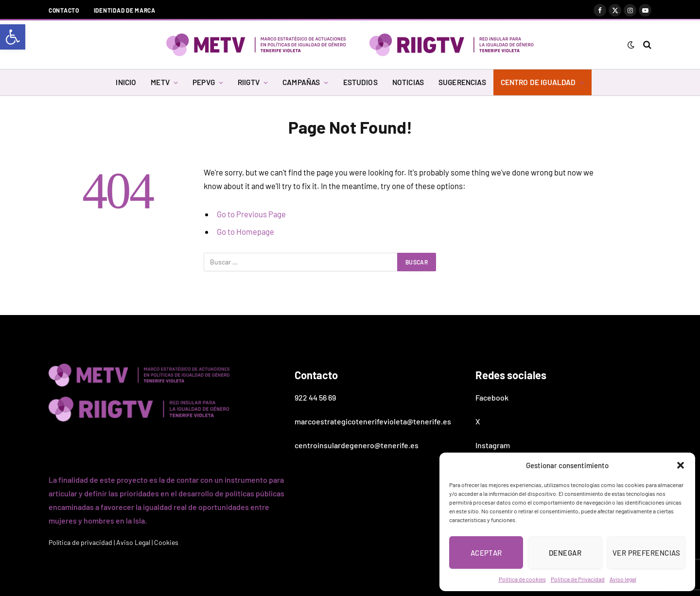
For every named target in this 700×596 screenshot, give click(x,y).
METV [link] (160, 82)
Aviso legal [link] (623, 579)
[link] (13, 37)
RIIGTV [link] (249, 82)
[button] (681, 465)
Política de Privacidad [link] (578, 579)
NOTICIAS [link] (408, 82)
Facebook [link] (492, 397)
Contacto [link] (64, 10)
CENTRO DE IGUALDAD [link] (538, 82)
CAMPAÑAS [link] (301, 82)
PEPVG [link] (204, 82)
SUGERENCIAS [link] (462, 82)
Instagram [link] (493, 445)
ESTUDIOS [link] (360, 82)
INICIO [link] (126, 82)
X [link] (478, 421)
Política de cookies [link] (522, 579)
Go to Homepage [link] (245, 231)
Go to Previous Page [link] (251, 214)
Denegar (565, 553)
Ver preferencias (646, 553)
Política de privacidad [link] (80, 542)
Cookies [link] (166, 542)
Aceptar (486, 553)
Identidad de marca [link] (125, 10)
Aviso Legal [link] (133, 542)
